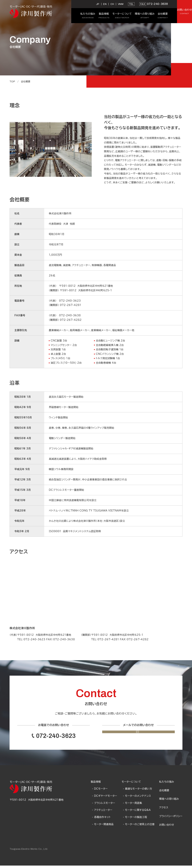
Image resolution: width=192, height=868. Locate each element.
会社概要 (164, 793)
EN (79, 4)
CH (86, 4)
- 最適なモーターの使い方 (138, 791)
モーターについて (131, 784)
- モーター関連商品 (103, 827)
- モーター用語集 (133, 805)
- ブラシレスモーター (103, 805)
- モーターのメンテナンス (137, 798)
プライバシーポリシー (171, 819)
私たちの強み (167, 784)
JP (72, 4)
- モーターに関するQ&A (137, 813)
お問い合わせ (167, 827)
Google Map (18, 807)
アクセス (164, 810)
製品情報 (96, 784)
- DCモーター (100, 791)
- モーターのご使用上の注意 (139, 827)
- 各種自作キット (101, 820)
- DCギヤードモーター (104, 798)
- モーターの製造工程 (135, 820)
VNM (95, 4)
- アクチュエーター (102, 813)
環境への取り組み (169, 801)
